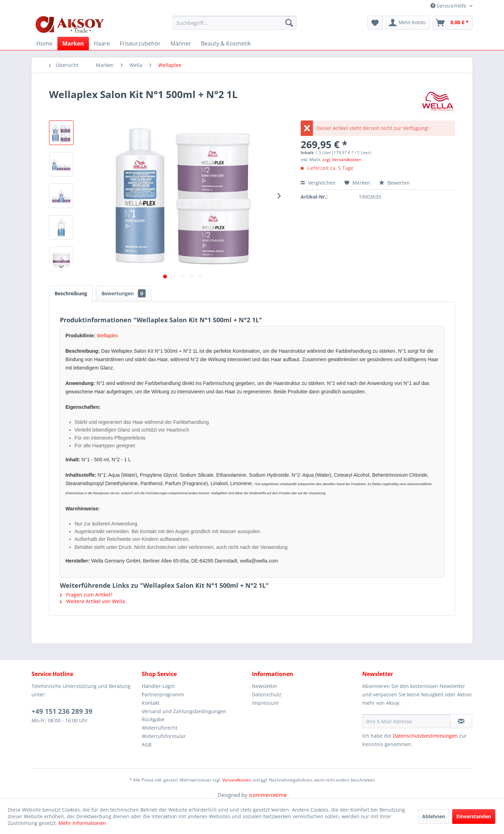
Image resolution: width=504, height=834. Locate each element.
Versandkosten (237, 780)
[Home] (44, 43)
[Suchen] (289, 23)
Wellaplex (107, 336)
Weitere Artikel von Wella (92, 601)
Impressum (265, 703)
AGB (147, 745)
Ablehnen (434, 816)
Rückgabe (153, 719)
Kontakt (151, 703)
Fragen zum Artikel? (86, 595)
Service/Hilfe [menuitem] (449, 6)
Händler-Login (158, 686)
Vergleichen (318, 183)
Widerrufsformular (164, 736)
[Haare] (102, 43)
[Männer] (181, 43)
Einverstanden (474, 816)
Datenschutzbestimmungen (425, 736)
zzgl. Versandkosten (342, 160)
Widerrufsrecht (160, 728)
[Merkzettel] (375, 23)
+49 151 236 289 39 (62, 711)
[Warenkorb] (453, 23)
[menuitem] (235, 23)
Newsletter (265, 686)
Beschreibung (71, 293)
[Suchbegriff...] (235, 23)
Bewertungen (124, 293)
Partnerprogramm (163, 694)
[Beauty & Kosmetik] (226, 43)
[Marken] (73, 43)
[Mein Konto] (408, 23)
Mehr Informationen (82, 823)
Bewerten (394, 183)
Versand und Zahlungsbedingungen (184, 711)
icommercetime (268, 795)
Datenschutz (267, 694)
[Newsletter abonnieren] (461, 721)
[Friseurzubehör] (140, 43)
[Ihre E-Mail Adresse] (406, 721)
